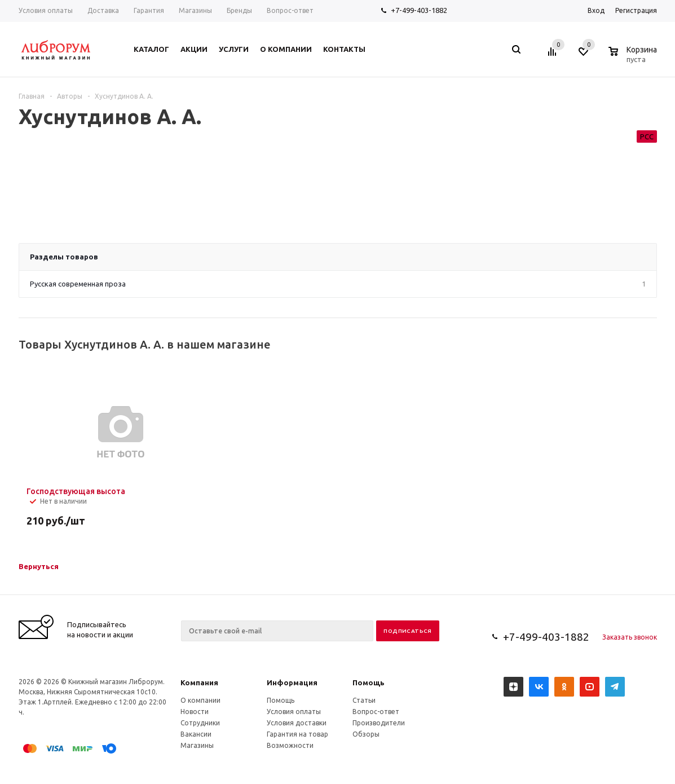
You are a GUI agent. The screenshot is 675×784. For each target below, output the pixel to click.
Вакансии (196, 734)
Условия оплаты (294, 712)
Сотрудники (200, 723)
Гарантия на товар (297, 734)
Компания (199, 682)
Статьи (364, 700)
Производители (379, 723)
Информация (292, 682)
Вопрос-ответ (376, 712)
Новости (195, 712)
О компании (200, 700)
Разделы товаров (64, 257)
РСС (647, 136)
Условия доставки (297, 723)
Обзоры (366, 734)
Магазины (197, 745)
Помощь (369, 682)
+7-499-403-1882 (419, 10)
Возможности (290, 745)
